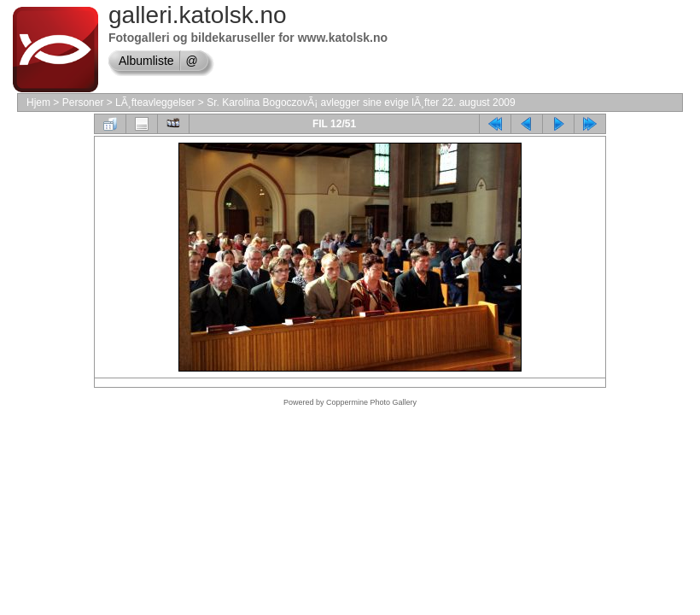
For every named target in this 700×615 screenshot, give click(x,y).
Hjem (38, 102)
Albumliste (146, 61)
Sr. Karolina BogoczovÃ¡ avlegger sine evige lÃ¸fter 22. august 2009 (361, 102)
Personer (83, 102)
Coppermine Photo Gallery (371, 402)
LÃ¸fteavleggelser (155, 102)
